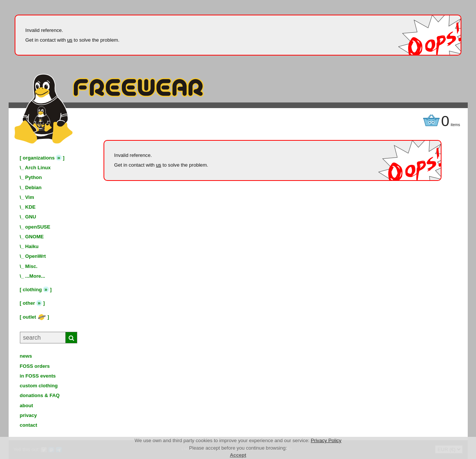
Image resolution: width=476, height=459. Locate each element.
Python (33, 177)
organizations (39, 158)
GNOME (35, 237)
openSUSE (38, 227)
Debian (33, 187)
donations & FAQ (40, 395)
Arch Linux (38, 168)
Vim (30, 197)
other (29, 303)
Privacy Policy (326, 440)
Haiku (32, 246)
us (70, 40)
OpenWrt (35, 256)
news (26, 356)
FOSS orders (35, 366)
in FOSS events (38, 376)
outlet (35, 317)
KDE (30, 207)
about (27, 406)
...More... (35, 276)
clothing (32, 290)
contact (29, 425)
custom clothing (39, 386)
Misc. (31, 266)
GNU (31, 217)
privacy (29, 415)
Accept (238, 455)
